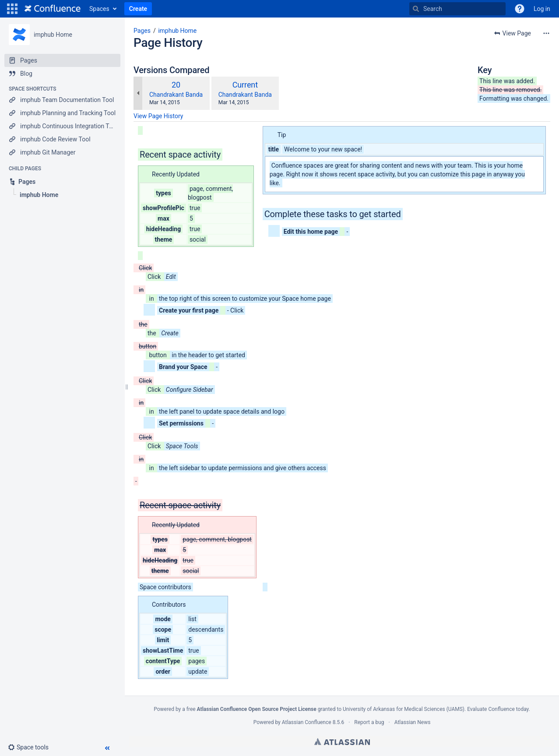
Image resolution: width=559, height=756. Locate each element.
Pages (142, 31)
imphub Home (53, 35)
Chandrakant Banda (176, 95)
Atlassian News (413, 722)
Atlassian (342, 742)
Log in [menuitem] (542, 9)
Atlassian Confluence (307, 722)
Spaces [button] (99, 9)
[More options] (546, 33)
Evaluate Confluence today (498, 709)
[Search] (416, 9)
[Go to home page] (53, 9)
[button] (12, 9)
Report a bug (369, 722)
